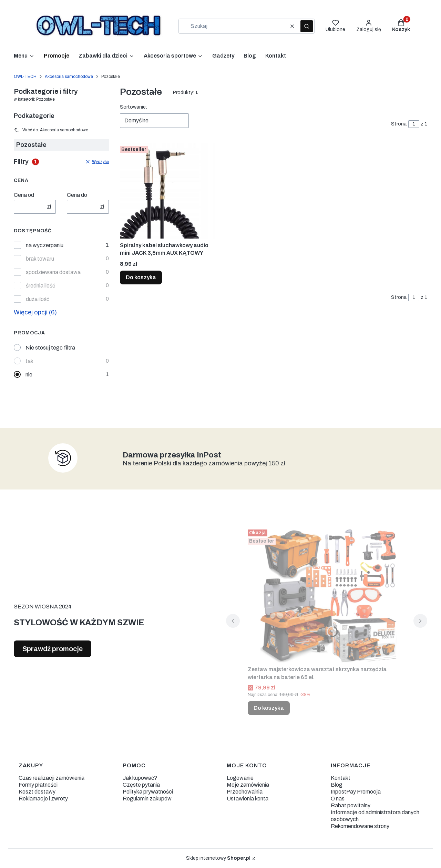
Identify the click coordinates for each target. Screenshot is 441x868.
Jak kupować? (140, 778)
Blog (337, 785)
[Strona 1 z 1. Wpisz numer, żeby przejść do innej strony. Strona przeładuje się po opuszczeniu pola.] (414, 124)
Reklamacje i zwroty (43, 799)
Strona (399, 124)
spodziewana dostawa (53, 272)
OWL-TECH (25, 77)
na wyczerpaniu (45, 245)
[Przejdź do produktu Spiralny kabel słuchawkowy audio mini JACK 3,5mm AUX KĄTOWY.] (167, 191)
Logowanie (240, 778)
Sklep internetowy (218, 858)
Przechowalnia (245, 792)
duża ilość (38, 299)
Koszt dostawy (37, 792)
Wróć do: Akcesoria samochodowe (51, 130)
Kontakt (341, 778)
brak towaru (40, 259)
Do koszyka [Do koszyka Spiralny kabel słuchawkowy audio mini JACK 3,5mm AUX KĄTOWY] (141, 277)
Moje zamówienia (248, 785)
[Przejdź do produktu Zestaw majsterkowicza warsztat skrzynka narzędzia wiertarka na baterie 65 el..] (327, 595)
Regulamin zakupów (147, 799)
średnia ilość (40, 286)
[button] (307, 26)
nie (29, 375)
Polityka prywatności (148, 792)
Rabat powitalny (351, 805)
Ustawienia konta (248, 799)
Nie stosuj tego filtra (50, 348)
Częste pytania (141, 785)
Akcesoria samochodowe (69, 77)
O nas (338, 799)
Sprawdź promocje (53, 649)
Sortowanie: (134, 107)
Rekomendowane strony (360, 826)
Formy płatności (38, 785)
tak (29, 361)
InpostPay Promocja (356, 792)
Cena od (24, 195)
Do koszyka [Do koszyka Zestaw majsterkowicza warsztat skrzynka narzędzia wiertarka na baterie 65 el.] (269, 708)
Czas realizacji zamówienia (52, 778)
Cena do (77, 195)
